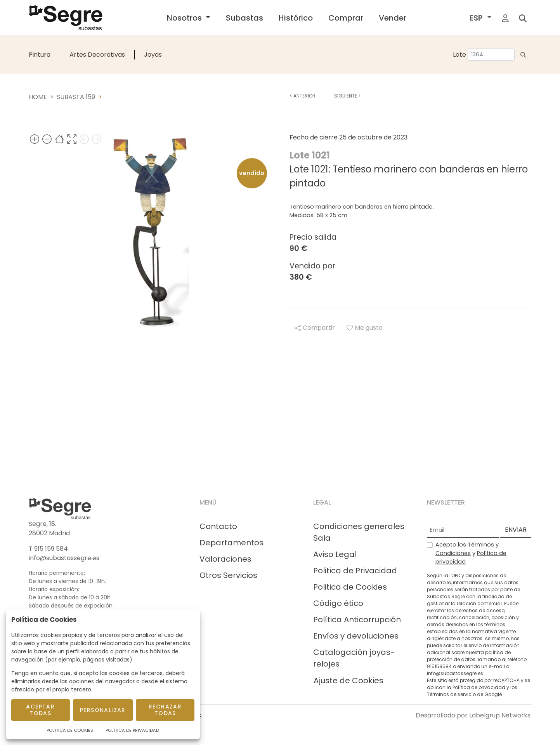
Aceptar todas (40, 710)
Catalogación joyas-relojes (354, 658)
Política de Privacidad (132, 730)
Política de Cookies (70, 730)
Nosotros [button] (185, 18)
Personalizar (103, 710)
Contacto (218, 526)
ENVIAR (516, 530)
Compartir (315, 328)
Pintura (40, 55)
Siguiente (347, 96)
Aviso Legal (335, 554)
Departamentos (231, 543)
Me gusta (365, 328)
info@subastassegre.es (64, 558)
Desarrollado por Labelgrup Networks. (474, 715)
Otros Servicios (228, 575)
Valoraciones (225, 559)
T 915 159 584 (48, 549)
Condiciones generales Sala (359, 532)
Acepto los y (471, 553)
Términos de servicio (451, 694)
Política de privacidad (479, 687)
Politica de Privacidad (355, 571)
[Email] (463, 530)
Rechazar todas (165, 710)
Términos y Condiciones (467, 549)
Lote (459, 55)
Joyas (153, 55)
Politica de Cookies (350, 587)
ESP (477, 18)
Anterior (303, 96)
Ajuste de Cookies (348, 681)
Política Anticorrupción (357, 620)
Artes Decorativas (97, 55)
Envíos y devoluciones (356, 636)
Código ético (338, 603)
